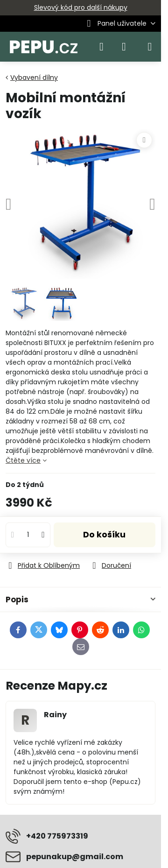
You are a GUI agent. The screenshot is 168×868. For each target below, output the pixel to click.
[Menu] (150, 47)
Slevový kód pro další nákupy (81, 7)
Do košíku (104, 535)
